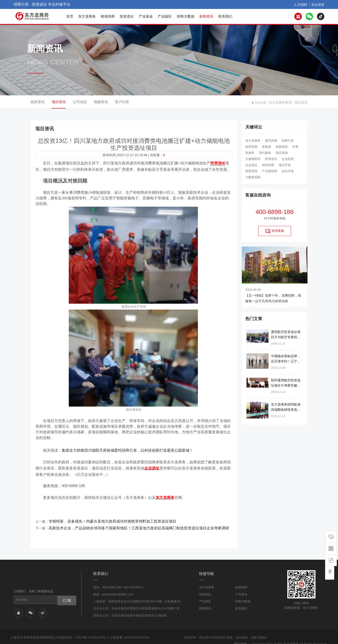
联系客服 (275, 231)
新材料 (250, 153)
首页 (70, 16)
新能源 (267, 147)
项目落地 (282, 153)
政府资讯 (38, 102)
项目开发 (285, 165)
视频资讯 (101, 102)
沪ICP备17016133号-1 (90, 631)
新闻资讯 (206, 16)
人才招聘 (303, 4)
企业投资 (288, 159)
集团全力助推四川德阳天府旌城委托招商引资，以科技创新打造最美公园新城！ (127, 449)
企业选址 (251, 165)
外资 (295, 147)
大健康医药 (253, 159)
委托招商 (271, 141)
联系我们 (225, 16)
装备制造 (282, 147)
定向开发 (288, 171)
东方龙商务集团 (284, 102)
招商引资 (288, 141)
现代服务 (265, 153)
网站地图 (241, 636)
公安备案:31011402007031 (125, 631)
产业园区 (165, 16)
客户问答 (122, 102)
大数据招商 (253, 177)
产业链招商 (270, 171)
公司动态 (80, 102)
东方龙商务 (87, 16)
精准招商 (108, 16)
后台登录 (319, 4)
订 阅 (66, 593)
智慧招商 (251, 171)
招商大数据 (186, 16)
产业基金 (146, 16)
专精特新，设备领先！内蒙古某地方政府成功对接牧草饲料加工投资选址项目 (104, 516)
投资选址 (127, 16)
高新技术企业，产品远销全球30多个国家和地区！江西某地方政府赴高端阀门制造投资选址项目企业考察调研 (128, 522)
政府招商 (251, 147)
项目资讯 (302, 102)
